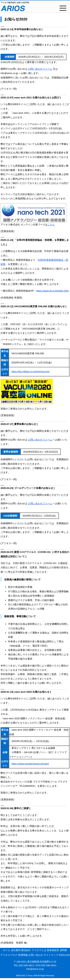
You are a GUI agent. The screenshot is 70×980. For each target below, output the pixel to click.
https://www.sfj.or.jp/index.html (52, 291)
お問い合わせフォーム (40, 69)
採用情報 (23, 955)
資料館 (63, 950)
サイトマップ (51, 955)
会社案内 (16, 950)
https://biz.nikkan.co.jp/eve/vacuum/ (31, 371)
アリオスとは (39, 950)
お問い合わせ (36, 955)
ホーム (7, 950)
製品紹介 (27, 950)
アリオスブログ (9, 955)
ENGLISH (64, 955)
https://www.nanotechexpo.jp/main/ (30, 764)
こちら (51, 225)
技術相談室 (53, 950)
